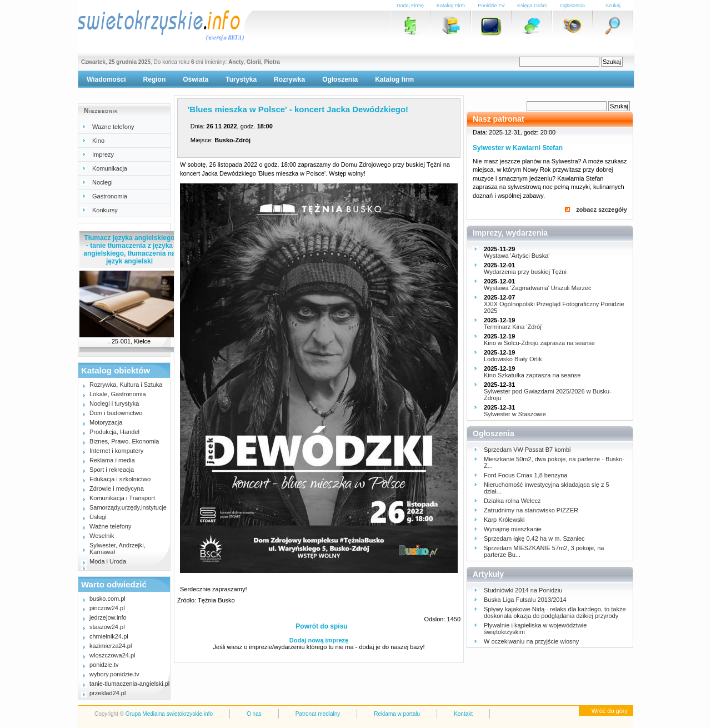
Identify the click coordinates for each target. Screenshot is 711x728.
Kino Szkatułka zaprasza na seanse (532, 375)
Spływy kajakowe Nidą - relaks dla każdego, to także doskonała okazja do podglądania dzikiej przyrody (555, 612)
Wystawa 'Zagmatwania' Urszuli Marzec (538, 288)
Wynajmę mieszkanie (513, 529)
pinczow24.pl (107, 608)
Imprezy (103, 154)
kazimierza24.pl (111, 646)
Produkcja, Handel (114, 432)
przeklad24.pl (107, 693)
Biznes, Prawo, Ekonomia (124, 441)
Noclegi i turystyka (114, 403)
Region (155, 79)
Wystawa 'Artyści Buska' (517, 256)
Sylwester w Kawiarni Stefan (518, 148)
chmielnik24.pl (109, 636)
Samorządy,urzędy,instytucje (128, 507)
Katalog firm (394, 79)
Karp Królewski (504, 520)
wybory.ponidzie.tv (114, 674)
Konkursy (105, 210)
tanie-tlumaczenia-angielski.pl (129, 684)
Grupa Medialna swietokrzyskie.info (169, 714)
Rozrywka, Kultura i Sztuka (126, 385)
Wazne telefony (113, 127)
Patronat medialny (318, 714)
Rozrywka (289, 79)
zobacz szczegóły (602, 210)
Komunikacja (110, 168)
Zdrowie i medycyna (117, 488)
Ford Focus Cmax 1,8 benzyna (525, 475)
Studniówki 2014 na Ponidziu (523, 590)
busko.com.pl (107, 599)
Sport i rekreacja (112, 470)
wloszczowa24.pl (112, 655)
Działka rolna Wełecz (512, 501)
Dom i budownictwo (116, 413)
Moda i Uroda (108, 561)
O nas (254, 714)
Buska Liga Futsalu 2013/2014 (525, 600)
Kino (98, 141)
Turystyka (241, 79)
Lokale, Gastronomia (118, 394)
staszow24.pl (107, 627)
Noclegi (102, 182)
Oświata (196, 79)
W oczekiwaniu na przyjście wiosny (531, 641)
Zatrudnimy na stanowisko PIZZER (531, 510)
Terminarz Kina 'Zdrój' (513, 327)
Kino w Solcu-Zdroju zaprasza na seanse (539, 343)
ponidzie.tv (104, 665)
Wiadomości (106, 79)
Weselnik (102, 536)
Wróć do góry (610, 711)
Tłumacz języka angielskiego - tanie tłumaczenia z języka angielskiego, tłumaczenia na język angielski (129, 250)
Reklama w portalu (397, 714)
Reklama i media (112, 460)
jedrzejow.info (108, 617)
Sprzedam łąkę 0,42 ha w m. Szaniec (534, 538)
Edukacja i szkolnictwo (120, 479)
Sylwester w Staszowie (515, 414)
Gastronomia (110, 196)
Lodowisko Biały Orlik (513, 359)
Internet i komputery (116, 451)
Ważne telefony (110, 526)
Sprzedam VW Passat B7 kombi (527, 450)
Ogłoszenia (340, 79)
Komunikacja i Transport (122, 498)
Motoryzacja (106, 422)
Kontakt (463, 714)
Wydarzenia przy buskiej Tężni (525, 272)
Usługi (98, 517)
